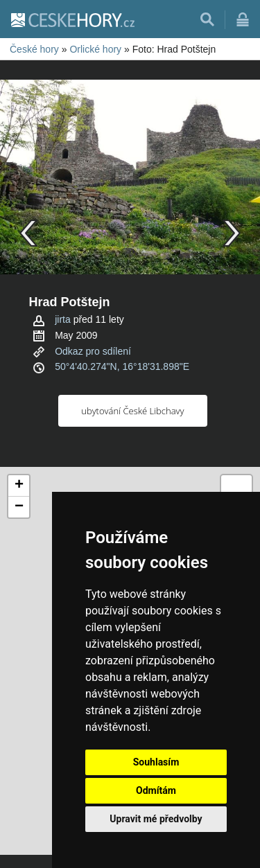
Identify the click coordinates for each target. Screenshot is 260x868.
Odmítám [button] (156, 790)
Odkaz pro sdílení (93, 351)
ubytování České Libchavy (132, 411)
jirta (63, 319)
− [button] (19, 507)
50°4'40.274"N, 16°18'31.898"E (122, 366)
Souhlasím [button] (156, 762)
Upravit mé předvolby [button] (156, 819)
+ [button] (19, 486)
